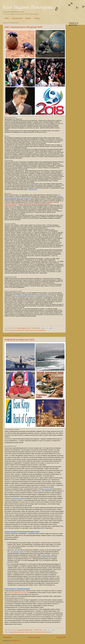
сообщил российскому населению (17, 592)
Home (7, 18)
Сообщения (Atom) (16, 641)
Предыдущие (61, 637)
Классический (17, 18)
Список (37, 18)
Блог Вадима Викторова (28, 7)
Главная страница (34, 637)
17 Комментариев (36, 328)
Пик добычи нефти (47, 632)
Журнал (28, 18)
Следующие (7, 637)
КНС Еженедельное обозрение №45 (23, 27)
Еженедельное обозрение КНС (17, 330)
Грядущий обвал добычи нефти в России (19, 632)
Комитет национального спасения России (35, 330)
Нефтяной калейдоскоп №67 (20, 339)
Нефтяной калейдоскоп (36, 632)
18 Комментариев (38, 630)
